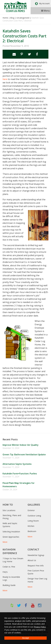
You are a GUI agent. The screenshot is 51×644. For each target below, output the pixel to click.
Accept (26, 638)
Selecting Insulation (11, 532)
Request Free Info (36, 566)
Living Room (33, 521)
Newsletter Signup (36, 555)
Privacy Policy (40, 627)
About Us (32, 560)
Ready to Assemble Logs (11, 578)
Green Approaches (11, 537)
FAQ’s (5, 572)
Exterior (31, 510)
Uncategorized (23, 18)
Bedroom (32, 531)
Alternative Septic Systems (17, 464)
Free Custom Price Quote (36, 572)
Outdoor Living (34, 516)
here (5, 79)
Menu (45, 11)
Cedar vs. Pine (9, 567)
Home (5, 18)
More (5, 542)
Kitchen (31, 526)
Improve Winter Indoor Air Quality (21, 445)
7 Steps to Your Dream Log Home (13, 560)
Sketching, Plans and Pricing (12, 517)
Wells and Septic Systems (10, 525)
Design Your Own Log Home (37, 580)
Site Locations (9, 510)
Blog (12, 18)
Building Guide (9, 585)
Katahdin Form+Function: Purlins (20, 474)
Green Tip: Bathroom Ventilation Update (24, 455)
